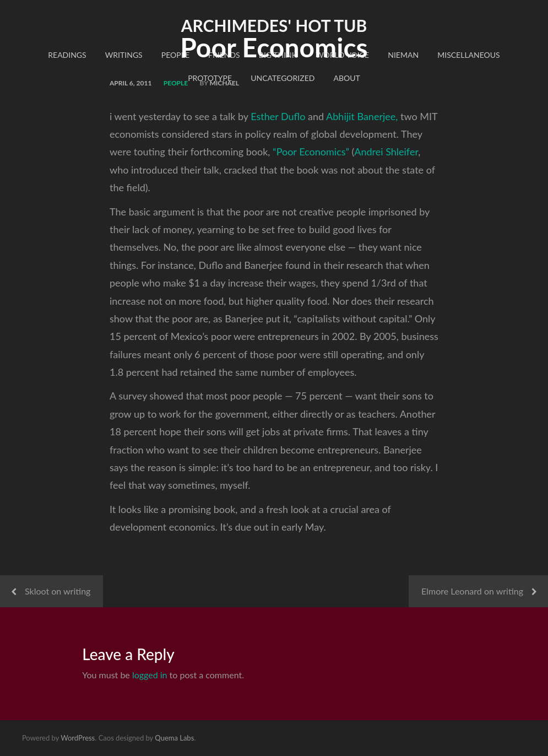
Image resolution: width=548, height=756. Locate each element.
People (175, 55)
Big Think (278, 55)
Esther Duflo (278, 116)
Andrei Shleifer (386, 152)
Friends (224, 55)
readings (67, 55)
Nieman (403, 55)
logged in (150, 675)
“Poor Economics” (311, 152)
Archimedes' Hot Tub (274, 25)
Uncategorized (283, 78)
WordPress (78, 738)
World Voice (342, 55)
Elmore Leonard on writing (472, 591)
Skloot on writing (58, 591)
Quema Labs (174, 738)
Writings (124, 55)
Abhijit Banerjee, (362, 116)
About (347, 78)
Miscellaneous (468, 55)
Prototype (210, 78)
